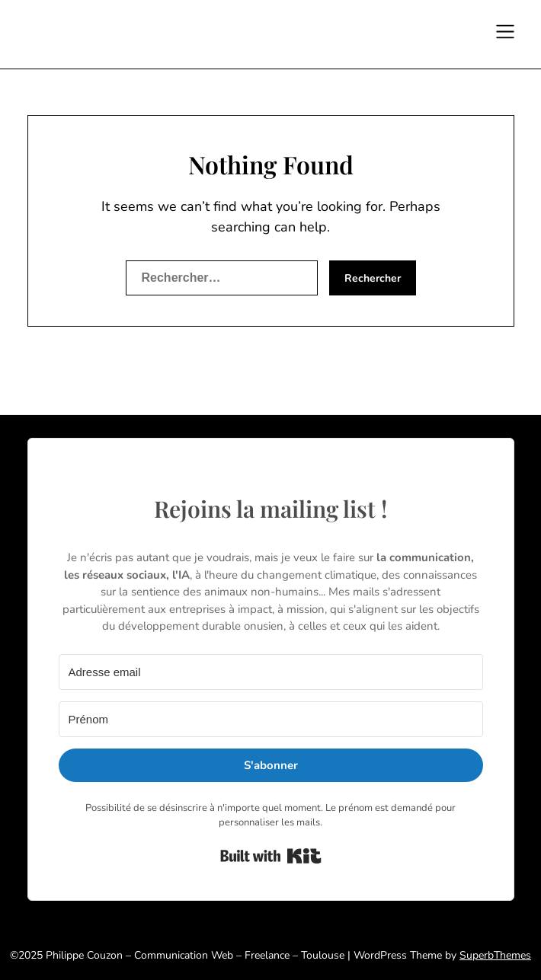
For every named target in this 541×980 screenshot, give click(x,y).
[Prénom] (271, 719)
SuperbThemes (495, 955)
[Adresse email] (271, 672)
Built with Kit (271, 856)
